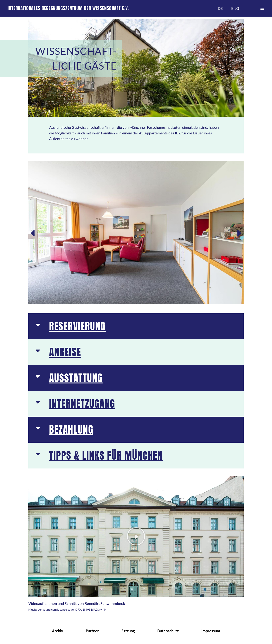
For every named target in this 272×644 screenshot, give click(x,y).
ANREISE (65, 352)
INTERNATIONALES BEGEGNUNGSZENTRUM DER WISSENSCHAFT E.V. (68, 8)
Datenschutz (168, 631)
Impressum (211, 631)
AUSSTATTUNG (76, 378)
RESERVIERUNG (77, 326)
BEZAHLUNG (71, 429)
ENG (235, 8)
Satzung (128, 631)
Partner (92, 631)
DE (220, 8)
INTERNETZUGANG (82, 404)
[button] (262, 8)
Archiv (58, 631)
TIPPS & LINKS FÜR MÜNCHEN (106, 455)
